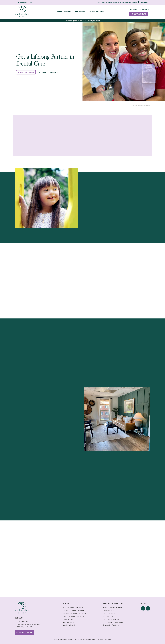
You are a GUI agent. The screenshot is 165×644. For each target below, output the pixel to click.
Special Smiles (109, 616)
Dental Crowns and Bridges (114, 622)
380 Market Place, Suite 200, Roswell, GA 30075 (117, 2)
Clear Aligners (108, 610)
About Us (68, 12)
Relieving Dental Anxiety (112, 607)
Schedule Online (138, 14)
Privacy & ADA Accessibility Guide (85, 640)
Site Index (108, 640)
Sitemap (100, 640)
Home (59, 12)
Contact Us (23, 2)
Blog (32, 2)
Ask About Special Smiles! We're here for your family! (82, 21)
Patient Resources (97, 12)
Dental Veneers (109, 613)
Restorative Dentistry (111, 625)
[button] (143, 608)
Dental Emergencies (111, 619)
